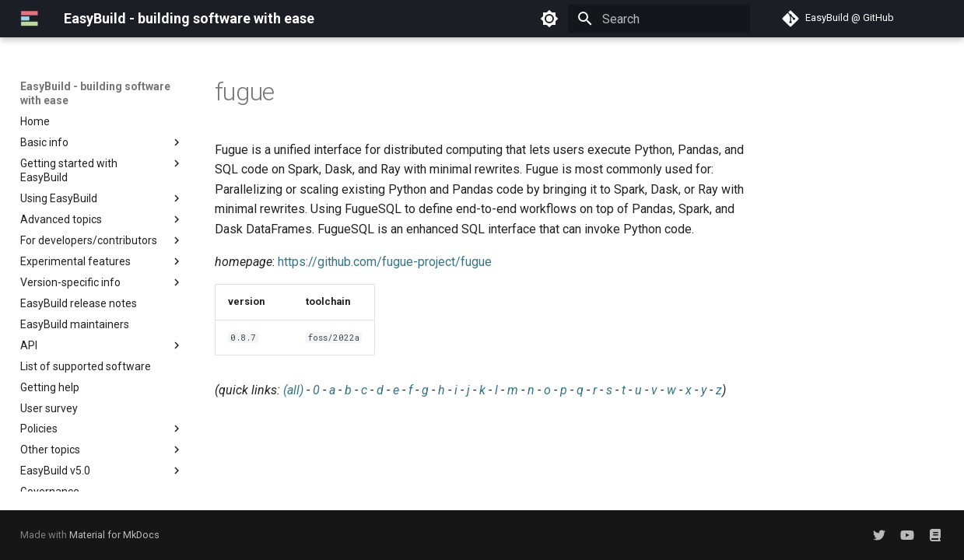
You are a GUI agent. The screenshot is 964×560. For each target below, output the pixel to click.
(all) (293, 390)
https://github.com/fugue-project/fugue (385, 262)
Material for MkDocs (114, 535)
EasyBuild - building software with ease (95, 93)
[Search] (659, 19)
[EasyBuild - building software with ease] (30, 19)
